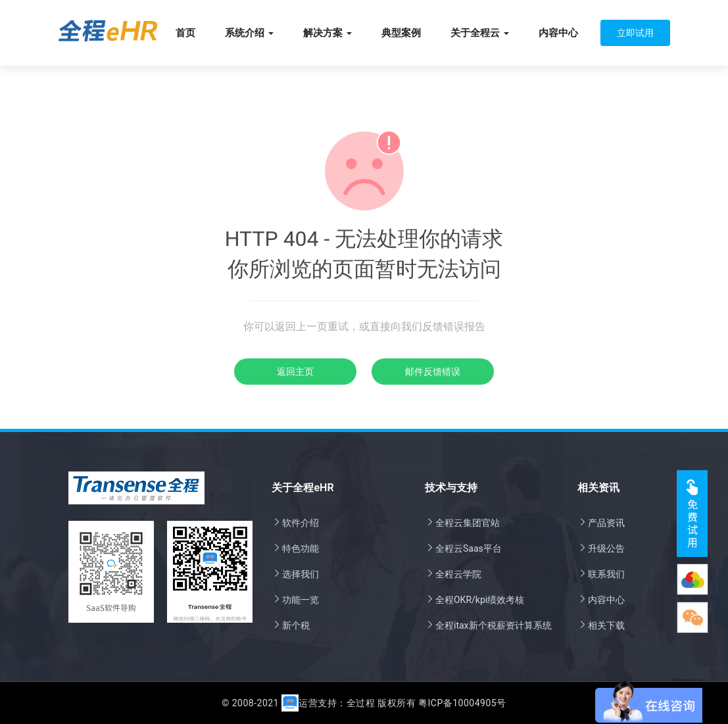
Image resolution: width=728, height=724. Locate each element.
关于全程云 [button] (480, 33)
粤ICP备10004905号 (462, 703)
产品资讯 (601, 523)
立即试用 (635, 33)
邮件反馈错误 (433, 372)
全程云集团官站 (462, 523)
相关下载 (601, 625)
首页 (185, 33)
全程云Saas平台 (463, 548)
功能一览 (295, 600)
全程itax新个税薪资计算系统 (488, 625)
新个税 (291, 625)
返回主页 (295, 372)
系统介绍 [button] (249, 33)
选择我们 (295, 574)
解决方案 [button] (328, 33)
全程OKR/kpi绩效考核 (474, 600)
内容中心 (558, 33)
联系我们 (601, 574)
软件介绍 (295, 523)
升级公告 (601, 548)
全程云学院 (453, 574)
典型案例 (401, 33)
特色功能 (295, 548)
